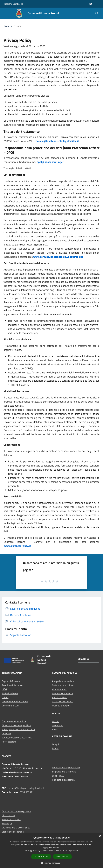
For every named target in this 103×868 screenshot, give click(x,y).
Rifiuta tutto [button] (62, 856)
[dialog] (51, 851)
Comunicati (58, 725)
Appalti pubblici (60, 697)
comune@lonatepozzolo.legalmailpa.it (57, 141)
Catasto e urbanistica (63, 701)
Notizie (56, 721)
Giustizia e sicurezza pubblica (16, 725)
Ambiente (7, 733)
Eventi (55, 748)
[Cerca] (97, 13)
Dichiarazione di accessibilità (16, 828)
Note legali (7, 824)
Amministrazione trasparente (16, 811)
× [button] (100, 836)
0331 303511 (27, 792)
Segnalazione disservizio (64, 772)
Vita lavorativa (59, 689)
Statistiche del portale (13, 832)
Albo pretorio (8, 815)
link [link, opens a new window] (77, 850)
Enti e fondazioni (10, 693)
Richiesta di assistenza (63, 780)
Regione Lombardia (14, 4)
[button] (51, 863)
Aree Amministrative (12, 685)
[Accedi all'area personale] (91, 4)
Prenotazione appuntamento (66, 768)
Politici (5, 697)
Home (6, 26)
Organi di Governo (11, 681)
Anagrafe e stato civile (63, 681)
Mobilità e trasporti (62, 706)
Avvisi (55, 730)
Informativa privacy (11, 819)
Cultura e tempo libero (63, 685)
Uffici (4, 689)
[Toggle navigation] (6, 13)
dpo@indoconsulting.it (50, 162)
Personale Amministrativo (15, 701)
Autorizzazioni (9, 742)
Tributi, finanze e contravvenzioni (18, 729)
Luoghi (55, 744)
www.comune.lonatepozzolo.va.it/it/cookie (58, 257)
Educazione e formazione (14, 721)
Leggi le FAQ (58, 776)
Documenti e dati (10, 706)
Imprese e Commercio (63, 693)
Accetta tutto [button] (41, 857)
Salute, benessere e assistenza (17, 738)
